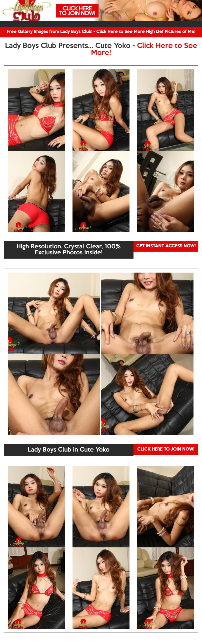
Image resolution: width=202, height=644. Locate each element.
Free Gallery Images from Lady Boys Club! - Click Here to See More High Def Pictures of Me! (101, 32)
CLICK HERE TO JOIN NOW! (166, 449)
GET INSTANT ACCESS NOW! (166, 246)
